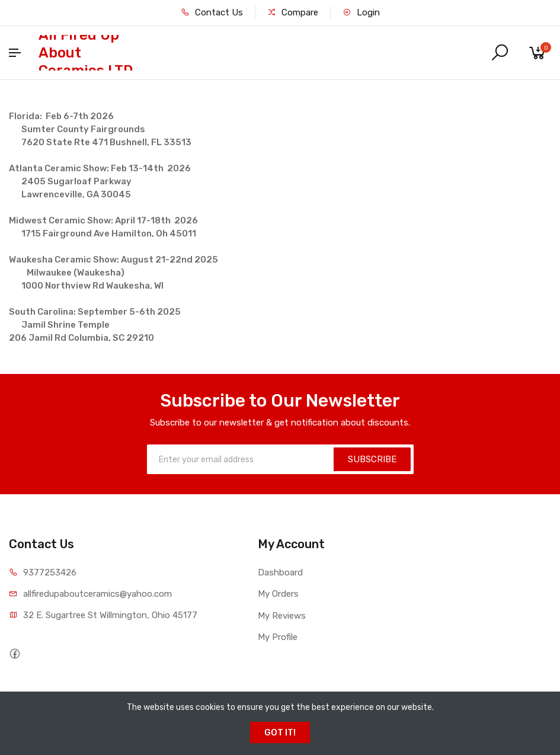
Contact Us (212, 12)
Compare (293, 12)
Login (361, 12)
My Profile (278, 637)
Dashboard (280, 572)
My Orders (278, 594)
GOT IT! (280, 732)
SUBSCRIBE (372, 459)
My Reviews (282, 616)
